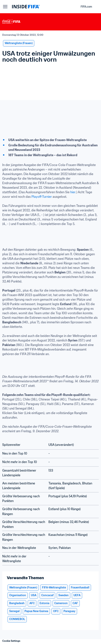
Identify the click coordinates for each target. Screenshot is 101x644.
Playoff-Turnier (41, 197)
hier (73, 192)
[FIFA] (26, 7)
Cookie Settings (11, 641)
